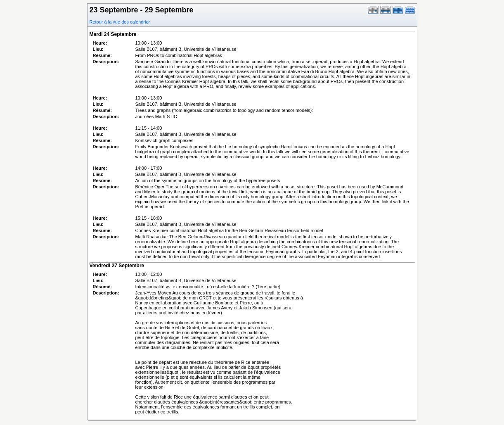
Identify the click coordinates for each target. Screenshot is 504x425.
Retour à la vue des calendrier (120, 22)
